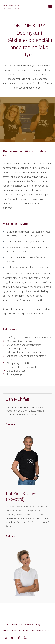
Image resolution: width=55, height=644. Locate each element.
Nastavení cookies (40, 630)
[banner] (15, 6)
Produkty (29, 625)
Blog (38, 625)
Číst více (12, 425)
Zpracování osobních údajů (16, 630)
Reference (17, 625)
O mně (6, 625)
